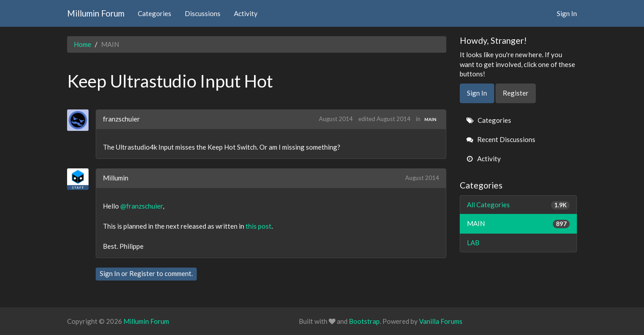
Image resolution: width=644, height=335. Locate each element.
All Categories (519, 205)
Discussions (203, 13)
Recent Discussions (501, 139)
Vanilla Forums (441, 321)
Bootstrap (364, 321)
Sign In (567, 13)
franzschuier (121, 119)
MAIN (430, 119)
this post (258, 226)
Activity (246, 13)
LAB (473, 243)
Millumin (116, 178)
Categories (155, 13)
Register (142, 273)
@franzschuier (142, 206)
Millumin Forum (96, 13)
